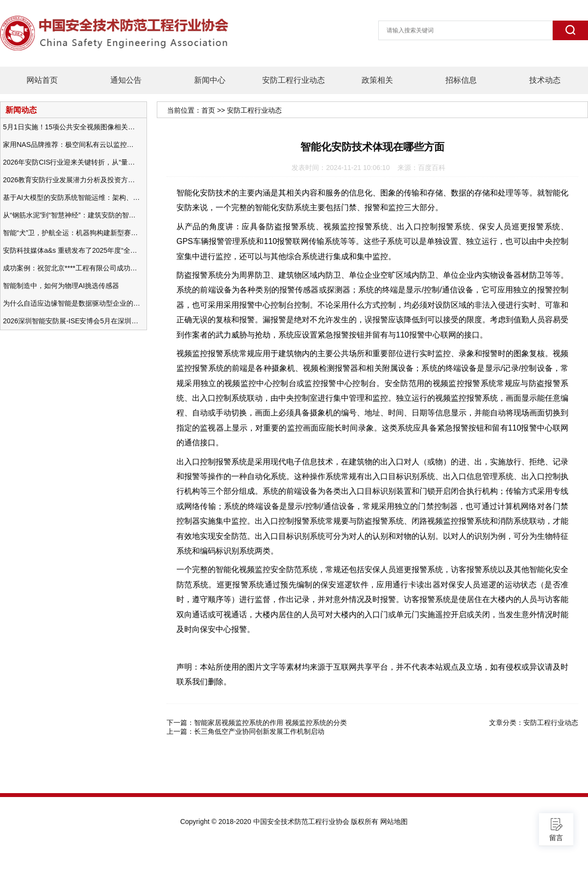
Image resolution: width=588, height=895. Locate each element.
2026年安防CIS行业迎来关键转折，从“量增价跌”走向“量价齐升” (72, 162)
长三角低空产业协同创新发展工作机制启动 (259, 731)
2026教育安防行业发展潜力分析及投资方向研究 (72, 180)
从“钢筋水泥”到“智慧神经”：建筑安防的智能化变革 (72, 215)
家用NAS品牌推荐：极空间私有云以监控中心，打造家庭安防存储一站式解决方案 (72, 145)
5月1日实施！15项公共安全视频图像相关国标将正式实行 (72, 127)
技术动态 (545, 80)
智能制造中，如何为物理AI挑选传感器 (61, 286)
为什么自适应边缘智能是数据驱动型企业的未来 (72, 303)
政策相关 (377, 80)
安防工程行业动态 (294, 80)
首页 (208, 110)
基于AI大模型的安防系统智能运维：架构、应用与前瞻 (72, 197)
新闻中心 (210, 80)
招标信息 (461, 80)
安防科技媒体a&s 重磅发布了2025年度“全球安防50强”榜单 (72, 250)
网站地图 (394, 822)
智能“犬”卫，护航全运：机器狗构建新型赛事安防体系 (72, 233)
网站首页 (42, 80)
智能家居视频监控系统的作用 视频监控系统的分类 (270, 723)
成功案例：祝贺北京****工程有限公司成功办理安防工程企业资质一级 (72, 268)
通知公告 (126, 80)
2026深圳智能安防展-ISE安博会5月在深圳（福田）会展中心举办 (72, 321)
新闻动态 (21, 110)
